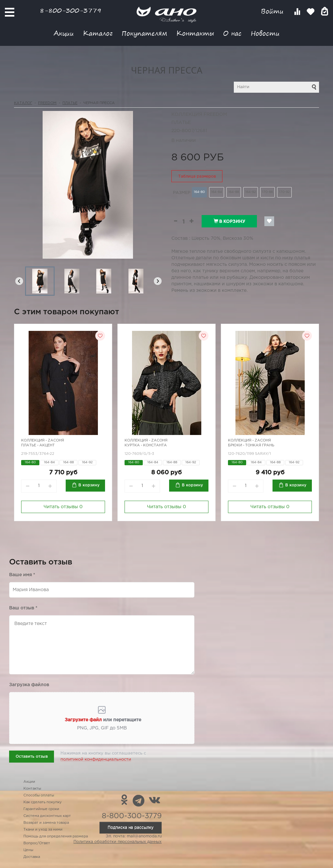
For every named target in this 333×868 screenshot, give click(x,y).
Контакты (195, 33)
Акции (64, 33)
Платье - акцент (38, 445)
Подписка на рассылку (131, 827)
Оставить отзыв (32, 757)
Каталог (98, 33)
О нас (232, 33)
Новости (265, 33)
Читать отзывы (63, 507)
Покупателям (144, 33)
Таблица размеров (197, 176)
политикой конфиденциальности (96, 759)
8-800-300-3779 (71, 10)
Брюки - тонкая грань (251, 445)
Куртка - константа (146, 445)
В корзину (229, 221)
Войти (273, 11)
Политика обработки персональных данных (118, 842)
